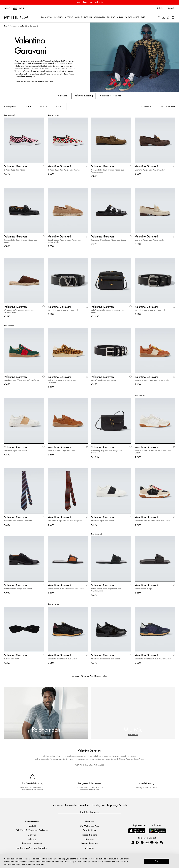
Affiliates (89, 848)
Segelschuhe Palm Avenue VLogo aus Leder (21, 241)
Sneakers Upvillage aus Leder (62, 450)
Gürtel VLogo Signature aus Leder (64, 310)
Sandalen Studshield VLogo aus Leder (109, 240)
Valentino (63, 96)
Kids (20, 8)
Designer (14, 26)
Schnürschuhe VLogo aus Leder (18, 589)
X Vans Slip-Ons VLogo (15, 170)
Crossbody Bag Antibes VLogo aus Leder (107, 452)
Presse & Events (89, 835)
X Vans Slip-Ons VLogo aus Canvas (64, 170)
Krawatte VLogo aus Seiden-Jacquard (65, 521)
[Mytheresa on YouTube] (152, 842)
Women (8, 8)
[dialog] (89, 861)
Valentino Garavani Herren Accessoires (73, 759)
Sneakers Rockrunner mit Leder (62, 659)
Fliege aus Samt (12, 659)
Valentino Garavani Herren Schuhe (131, 759)
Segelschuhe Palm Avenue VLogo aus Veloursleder (108, 171)
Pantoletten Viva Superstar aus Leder (66, 589)
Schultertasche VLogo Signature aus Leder (108, 311)
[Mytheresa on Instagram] (147, 842)
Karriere (89, 839)
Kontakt (32, 826)
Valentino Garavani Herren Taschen (103, 759)
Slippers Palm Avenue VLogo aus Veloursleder (19, 311)
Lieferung (32, 839)
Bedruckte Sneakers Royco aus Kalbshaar (62, 381)
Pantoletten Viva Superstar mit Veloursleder (106, 590)
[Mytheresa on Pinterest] (142, 842)
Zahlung (32, 835)
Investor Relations (89, 843)
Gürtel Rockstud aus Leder (104, 380)
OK (157, 861)
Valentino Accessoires (110, 96)
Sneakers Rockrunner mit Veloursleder (153, 659)
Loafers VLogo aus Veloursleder (150, 170)
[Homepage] (16, 17)
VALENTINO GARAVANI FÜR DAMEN (89, 765)
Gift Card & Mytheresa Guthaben (32, 830)
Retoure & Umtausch (32, 843)
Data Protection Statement (33, 864)
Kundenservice (32, 821)
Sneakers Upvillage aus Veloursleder (22, 380)
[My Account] (164, 17)
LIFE (25, 8)
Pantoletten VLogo (143, 589)
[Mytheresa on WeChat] (162, 842)
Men (15, 8)
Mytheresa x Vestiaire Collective (32, 848)
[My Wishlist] (168, 17)
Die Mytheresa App (89, 826)
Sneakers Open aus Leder (16, 450)
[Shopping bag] (173, 17)
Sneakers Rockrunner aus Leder (106, 659)
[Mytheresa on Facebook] (137, 842)
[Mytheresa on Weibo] (157, 842)
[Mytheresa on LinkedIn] (132, 842)
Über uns (89, 821)
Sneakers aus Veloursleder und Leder (152, 521)
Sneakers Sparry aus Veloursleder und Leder (153, 452)
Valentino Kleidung (84, 96)
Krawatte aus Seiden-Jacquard (18, 521)
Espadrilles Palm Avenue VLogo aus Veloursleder (64, 241)
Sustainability (89, 830)
